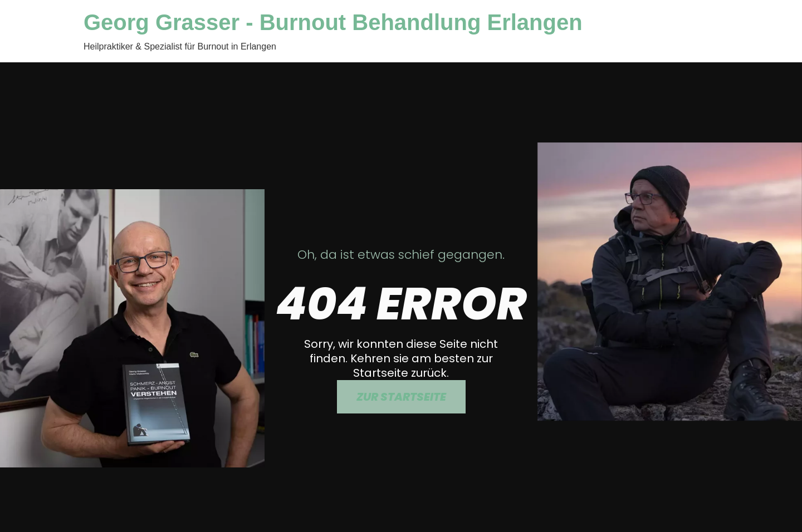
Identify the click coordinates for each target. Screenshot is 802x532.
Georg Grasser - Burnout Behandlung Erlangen (333, 22)
